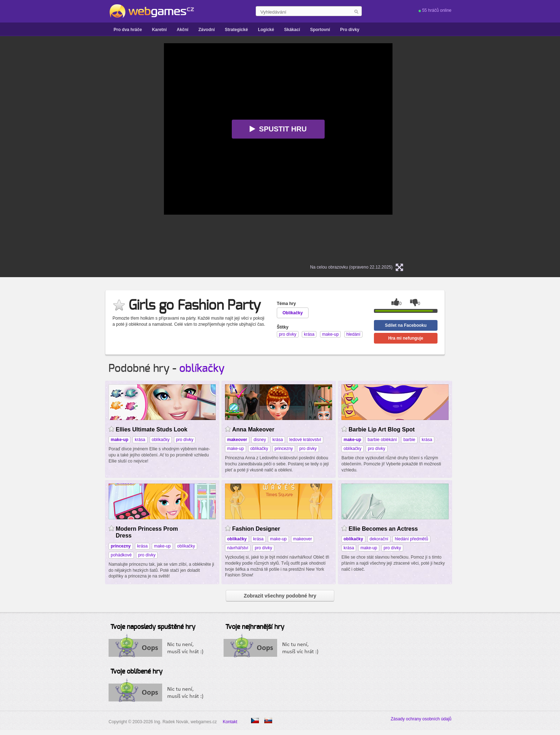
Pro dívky (350, 30)
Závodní (206, 30)
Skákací (292, 30)
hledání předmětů (411, 539)
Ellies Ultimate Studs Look (152, 429)
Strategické (236, 30)
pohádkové (121, 555)
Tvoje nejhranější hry (255, 627)
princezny (284, 449)
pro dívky (185, 440)
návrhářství (238, 548)
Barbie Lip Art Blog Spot (382, 429)
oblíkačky (202, 369)
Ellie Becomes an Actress (383, 529)
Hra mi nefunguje (406, 338)
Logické (266, 30)
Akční (183, 30)
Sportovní (320, 30)
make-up (236, 449)
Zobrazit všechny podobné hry (280, 596)
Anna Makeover (253, 429)
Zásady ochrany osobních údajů (421, 719)
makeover (303, 539)
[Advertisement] (75, 150)
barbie (409, 440)
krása (140, 440)
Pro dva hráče (128, 30)
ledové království (305, 440)
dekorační (379, 539)
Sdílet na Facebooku (406, 325)
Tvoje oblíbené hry (136, 672)
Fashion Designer (256, 529)
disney (260, 440)
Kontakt (230, 722)
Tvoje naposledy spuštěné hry (153, 627)
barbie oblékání (382, 440)
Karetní (159, 30)
